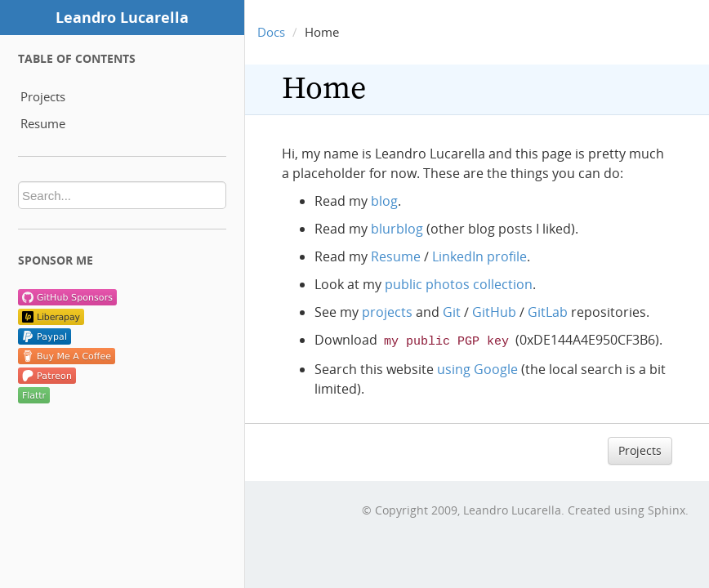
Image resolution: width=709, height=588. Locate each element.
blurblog (397, 229)
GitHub (494, 312)
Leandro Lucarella (122, 17)
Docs (271, 32)
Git (452, 312)
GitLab (548, 312)
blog (384, 201)
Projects (43, 96)
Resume (43, 123)
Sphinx (667, 508)
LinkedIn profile (479, 256)
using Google (477, 367)
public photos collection (459, 284)
